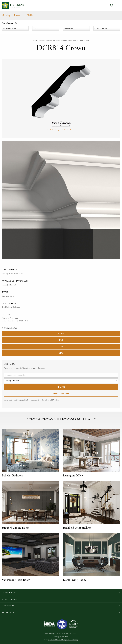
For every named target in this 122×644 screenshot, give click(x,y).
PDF (61, 353)
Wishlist (30, 15)
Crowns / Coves (8, 296)
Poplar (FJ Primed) (9, 285)
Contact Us (9, 592)
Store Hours (10, 599)
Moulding (6, 15)
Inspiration (19, 15)
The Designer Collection (11, 307)
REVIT (61, 334)
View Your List (61, 394)
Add (61, 387)
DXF (61, 347)
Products (8, 606)
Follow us (8, 613)
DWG (61, 340)
